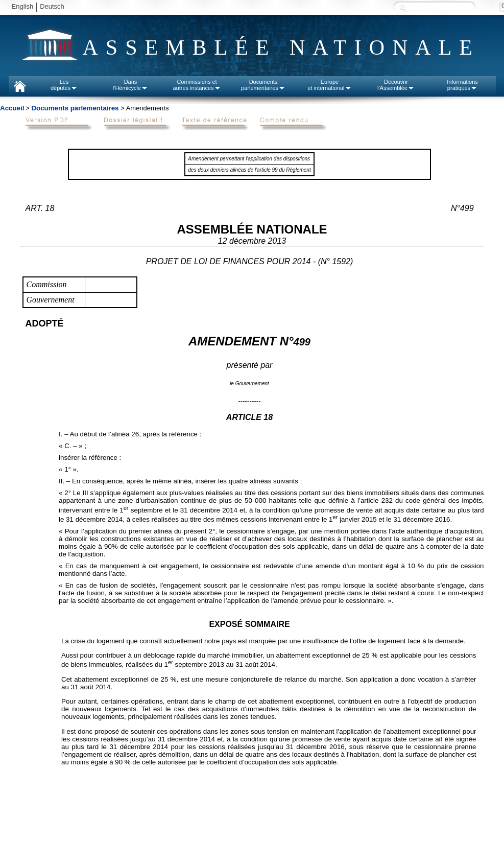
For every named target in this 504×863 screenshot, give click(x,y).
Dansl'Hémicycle (130, 85)
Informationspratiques (462, 85)
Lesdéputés (64, 85)
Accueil (12, 108)
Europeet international (329, 85)
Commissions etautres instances (197, 85)
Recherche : (403, 7)
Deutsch (52, 6)
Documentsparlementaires (263, 85)
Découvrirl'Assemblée (396, 85)
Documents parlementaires (75, 108)
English (23, 6)
